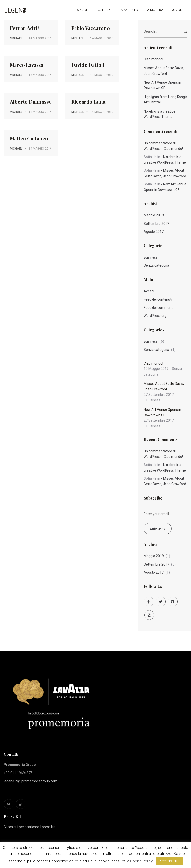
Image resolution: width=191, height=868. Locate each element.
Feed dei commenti (159, 308)
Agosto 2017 (154, 232)
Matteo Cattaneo (29, 138)
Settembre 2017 (156, 224)
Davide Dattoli (88, 65)
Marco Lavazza (26, 65)
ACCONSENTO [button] (170, 861)
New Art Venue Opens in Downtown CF (162, 85)
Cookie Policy (141, 861)
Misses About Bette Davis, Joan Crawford (164, 71)
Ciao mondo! (153, 59)
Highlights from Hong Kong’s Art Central (165, 100)
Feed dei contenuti (158, 299)
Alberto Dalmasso (31, 102)
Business (151, 257)
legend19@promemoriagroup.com (31, 781)
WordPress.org (155, 316)
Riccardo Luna (88, 102)
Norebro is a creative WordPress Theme (159, 114)
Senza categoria (156, 265)
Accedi (149, 291)
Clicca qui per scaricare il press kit (29, 827)
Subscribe (158, 529)
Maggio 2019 (154, 215)
